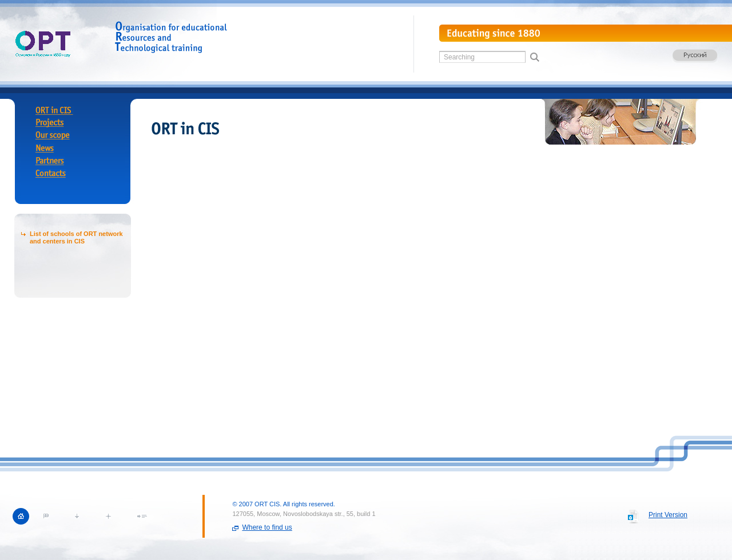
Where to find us (267, 527)
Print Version (668, 515)
